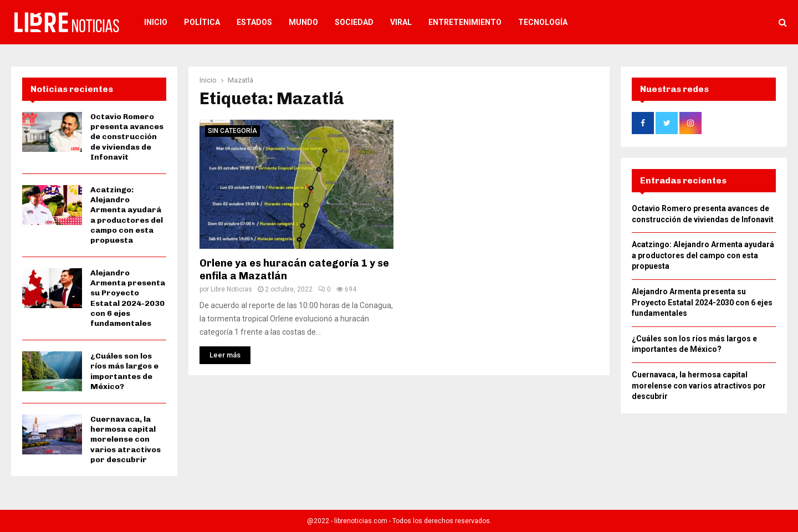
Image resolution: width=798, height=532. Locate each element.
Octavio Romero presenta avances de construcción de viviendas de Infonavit (127, 137)
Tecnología (543, 22)
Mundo (303, 22)
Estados (254, 22)
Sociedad (354, 22)
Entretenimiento (465, 22)
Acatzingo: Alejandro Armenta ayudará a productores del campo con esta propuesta (127, 215)
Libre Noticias (231, 289)
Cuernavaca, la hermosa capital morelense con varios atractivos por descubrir (126, 439)
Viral (401, 22)
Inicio (156, 22)
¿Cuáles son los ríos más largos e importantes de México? (124, 371)
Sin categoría (232, 131)
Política (202, 22)
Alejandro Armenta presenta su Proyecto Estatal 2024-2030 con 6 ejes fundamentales (128, 298)
